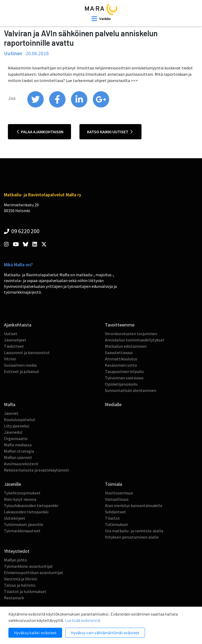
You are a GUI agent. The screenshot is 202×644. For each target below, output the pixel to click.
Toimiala (113, 484)
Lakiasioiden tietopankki (26, 512)
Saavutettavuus (119, 352)
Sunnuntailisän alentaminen (131, 390)
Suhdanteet (115, 512)
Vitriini (10, 359)
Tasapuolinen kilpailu (124, 371)
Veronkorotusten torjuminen (131, 334)
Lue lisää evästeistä (82, 620)
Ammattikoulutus (121, 359)
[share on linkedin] (80, 106)
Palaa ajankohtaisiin (40, 132)
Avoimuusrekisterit (21, 464)
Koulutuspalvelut (20, 420)
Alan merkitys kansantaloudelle (134, 505)
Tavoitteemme (120, 325)
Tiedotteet (14, 346)
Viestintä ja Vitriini (21, 579)
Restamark (14, 598)
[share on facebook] (58, 106)
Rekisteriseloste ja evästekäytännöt (37, 470)
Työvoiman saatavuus (124, 378)
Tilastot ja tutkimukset (25, 591)
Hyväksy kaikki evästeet (35, 633)
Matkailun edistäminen (126, 346)
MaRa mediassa (18, 445)
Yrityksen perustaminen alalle (132, 537)
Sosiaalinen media (20, 365)
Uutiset (11, 334)
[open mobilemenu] (101, 19)
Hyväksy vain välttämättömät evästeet (105, 633)
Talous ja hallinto (20, 585)
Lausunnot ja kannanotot (27, 352)
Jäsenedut (13, 432)
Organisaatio (16, 438)
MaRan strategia (19, 451)
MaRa (10, 404)
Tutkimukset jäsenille (24, 524)
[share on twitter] (36, 106)
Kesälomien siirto (121, 365)
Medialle (113, 404)
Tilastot (112, 518)
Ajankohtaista (18, 325)
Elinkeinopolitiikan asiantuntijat (34, 573)
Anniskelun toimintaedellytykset (135, 340)
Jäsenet (11, 413)
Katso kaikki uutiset (110, 132)
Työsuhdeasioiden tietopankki (31, 505)
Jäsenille (12, 484)
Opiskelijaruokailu (121, 384)
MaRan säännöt (18, 457)
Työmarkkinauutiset (22, 531)
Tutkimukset (117, 524)
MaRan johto (16, 560)
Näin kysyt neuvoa (20, 499)
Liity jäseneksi (17, 426)
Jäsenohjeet (15, 340)
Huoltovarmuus (119, 493)
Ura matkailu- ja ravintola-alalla (134, 531)
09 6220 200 (22, 231)
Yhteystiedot (17, 551)
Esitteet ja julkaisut (22, 371)
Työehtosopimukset (22, 493)
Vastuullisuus (117, 499)
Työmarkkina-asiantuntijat (28, 566)
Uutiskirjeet (15, 518)
